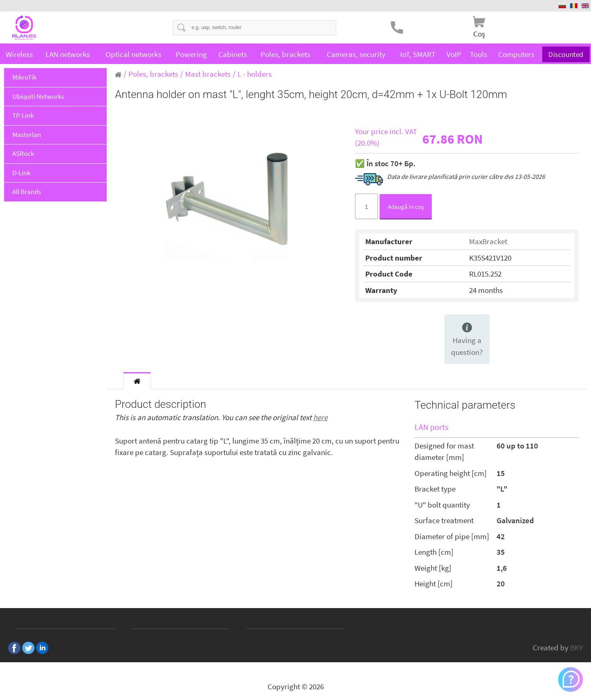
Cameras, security (356, 54)
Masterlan (27, 135)
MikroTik (24, 77)
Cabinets (233, 54)
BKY (576, 647)
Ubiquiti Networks (38, 96)
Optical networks (133, 54)
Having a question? (467, 340)
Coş (479, 34)
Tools (479, 54)
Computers (516, 54)
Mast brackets (208, 74)
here (320, 417)
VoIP (454, 54)
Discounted (566, 54)
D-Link (21, 173)
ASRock (23, 153)
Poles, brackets (285, 54)
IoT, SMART (418, 54)
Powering (191, 54)
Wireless (19, 54)
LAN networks (68, 54)
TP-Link (23, 115)
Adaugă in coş (406, 207)
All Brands (27, 192)
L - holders (255, 74)
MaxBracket (488, 241)
